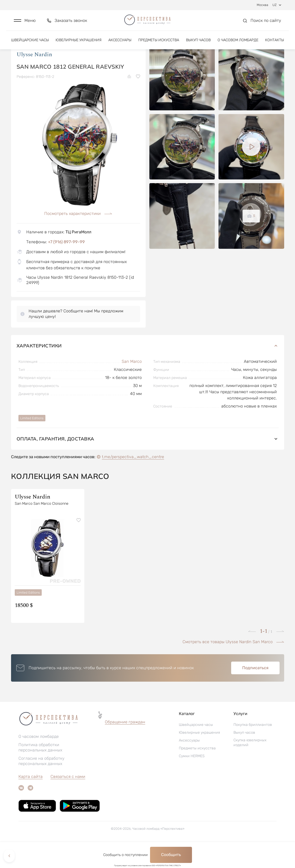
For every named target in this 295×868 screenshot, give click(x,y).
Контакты (274, 43)
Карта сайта (31, 800)
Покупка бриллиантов (253, 748)
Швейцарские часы (30, 43)
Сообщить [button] (171, 855)
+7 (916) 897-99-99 (66, 265)
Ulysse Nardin (34, 78)
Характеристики (148, 369)
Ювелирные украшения (78, 43)
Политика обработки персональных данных (40, 771)
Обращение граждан (125, 745)
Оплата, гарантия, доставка (148, 462)
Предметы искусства (159, 43)
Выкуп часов (198, 43)
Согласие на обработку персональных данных (41, 784)
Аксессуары (120, 43)
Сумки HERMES (192, 779)
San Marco (132, 385)
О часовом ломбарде (238, 43)
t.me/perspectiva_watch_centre (133, 480)
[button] (25, 22)
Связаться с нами (68, 800)
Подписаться (255, 691)
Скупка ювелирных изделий (250, 766)
